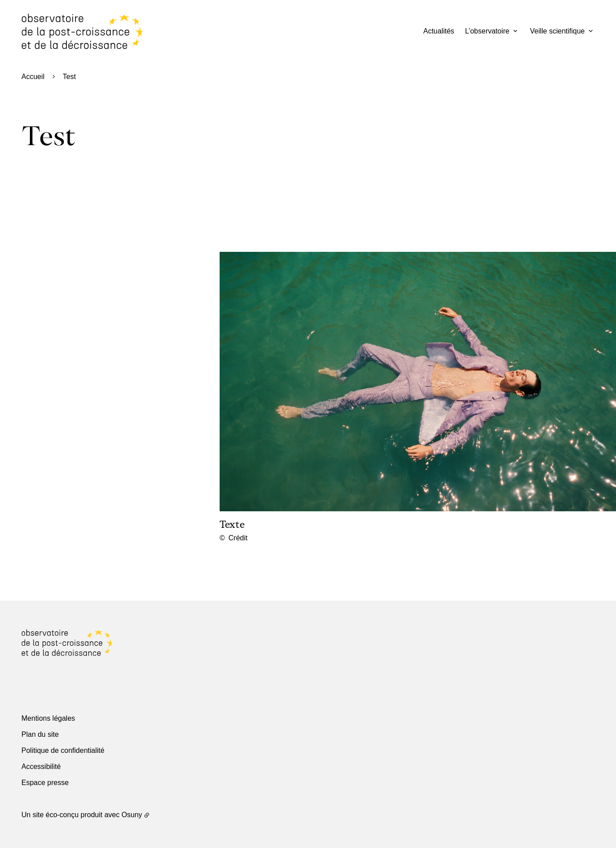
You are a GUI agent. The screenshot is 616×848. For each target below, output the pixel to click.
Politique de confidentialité (63, 750)
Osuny (132, 815)
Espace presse (45, 783)
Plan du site (40, 734)
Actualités (439, 31)
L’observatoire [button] (487, 31)
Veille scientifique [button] (557, 31)
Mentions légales (48, 718)
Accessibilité (41, 767)
